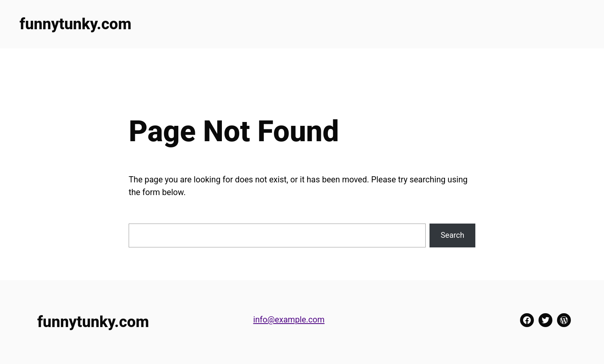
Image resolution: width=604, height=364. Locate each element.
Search (452, 235)
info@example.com (289, 320)
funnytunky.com (75, 24)
